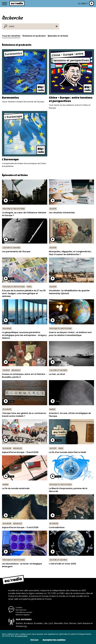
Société (53, 209)
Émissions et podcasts (34, 36)
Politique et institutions (14, 209)
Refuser (35, 640)
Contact (19, 608)
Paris (29, 287)
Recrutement (21, 610)
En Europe (7, 328)
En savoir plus (21, 636)
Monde (52, 409)
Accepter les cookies (54, 640)
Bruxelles (16, 370)
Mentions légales (23, 615)
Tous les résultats (11, 36)
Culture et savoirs (11, 248)
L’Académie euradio (24, 612)
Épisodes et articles (58, 36)
